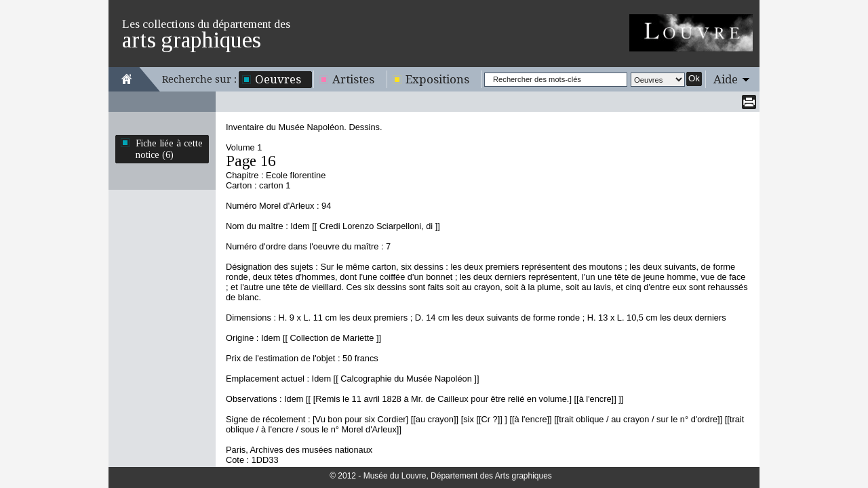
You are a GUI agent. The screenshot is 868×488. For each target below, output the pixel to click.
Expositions (437, 79)
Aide (726, 79)
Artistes (353, 79)
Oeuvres (278, 79)
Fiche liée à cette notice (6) (169, 149)
